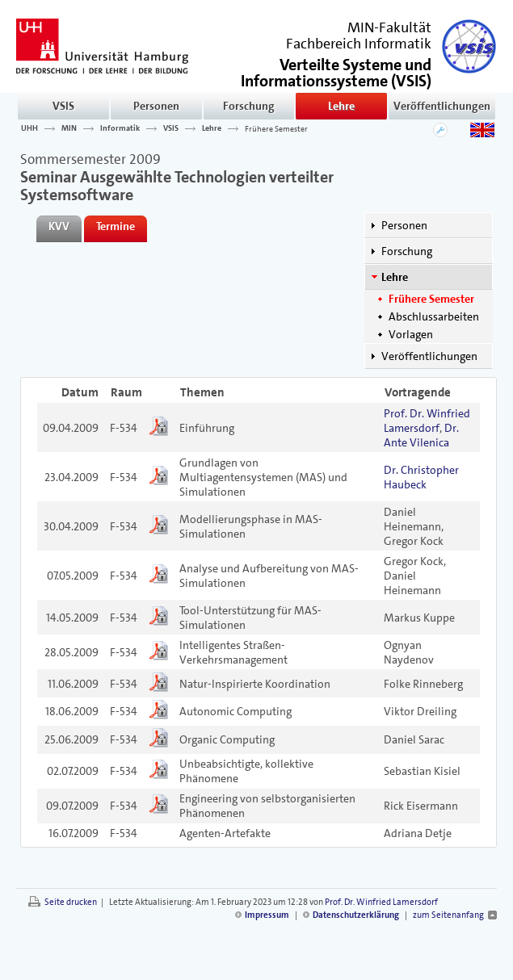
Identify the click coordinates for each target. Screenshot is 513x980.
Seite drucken (71, 902)
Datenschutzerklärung (356, 915)
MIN (69, 128)
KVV (59, 226)
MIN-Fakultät (389, 27)
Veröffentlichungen (442, 106)
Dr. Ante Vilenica (421, 435)
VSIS (63, 106)
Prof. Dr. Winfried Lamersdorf (427, 421)
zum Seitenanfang (448, 915)
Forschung (249, 106)
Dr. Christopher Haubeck (421, 477)
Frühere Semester (276, 128)
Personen (156, 106)
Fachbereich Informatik (359, 44)
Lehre (341, 106)
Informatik (120, 128)
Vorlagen (411, 334)
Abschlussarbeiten (434, 316)
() (336, 71)
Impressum (267, 915)
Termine (116, 226)
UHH (29, 128)
